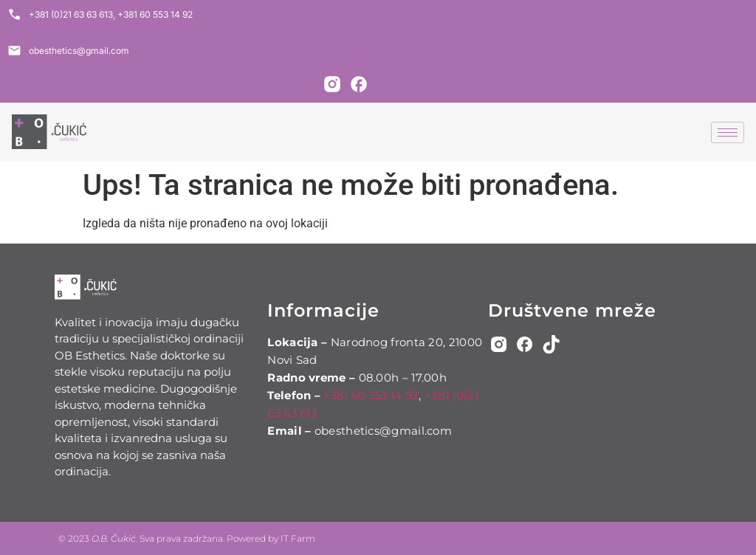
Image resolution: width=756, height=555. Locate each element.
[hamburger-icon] (728, 132)
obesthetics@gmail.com (383, 431)
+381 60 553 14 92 (371, 395)
